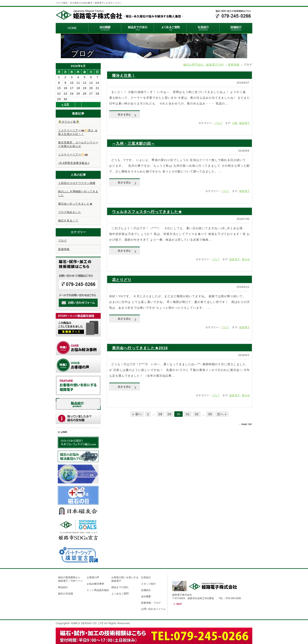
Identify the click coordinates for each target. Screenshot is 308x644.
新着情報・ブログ (151, 603)
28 (160, 414)
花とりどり (122, 280)
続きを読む (125, 115)
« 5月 (65, 104)
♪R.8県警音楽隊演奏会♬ (74, 163)
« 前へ (137, 414)
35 (210, 414)
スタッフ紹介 (148, 584)
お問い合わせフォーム (153, 609)
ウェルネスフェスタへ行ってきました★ (147, 212)
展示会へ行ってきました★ (75, 204)
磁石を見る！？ (68, 221)
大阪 (235, 123)
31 (188, 414)
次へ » (222, 414)
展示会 (246, 259)
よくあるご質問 (120, 594)
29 (169, 414)
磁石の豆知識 (66, 594)
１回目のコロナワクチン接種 (77, 183)
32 (197, 414)
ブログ (218, 123)
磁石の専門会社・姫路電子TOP (204, 65)
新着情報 (64, 249)
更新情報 (234, 65)
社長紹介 (146, 577)
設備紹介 (146, 590)
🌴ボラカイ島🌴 (69, 122)
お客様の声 (93, 577)
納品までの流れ (120, 587)
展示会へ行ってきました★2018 (140, 348)
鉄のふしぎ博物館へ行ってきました (78, 193)
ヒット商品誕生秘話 (98, 590)
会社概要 (146, 596)
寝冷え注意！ (124, 76)
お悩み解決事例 (95, 584)
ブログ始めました (70, 212)
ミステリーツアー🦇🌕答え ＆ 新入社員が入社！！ (78, 132)
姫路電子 (245, 123)
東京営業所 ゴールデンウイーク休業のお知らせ (78, 144)
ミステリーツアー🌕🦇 (73, 155)
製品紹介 (63, 587)
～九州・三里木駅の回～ (133, 144)
